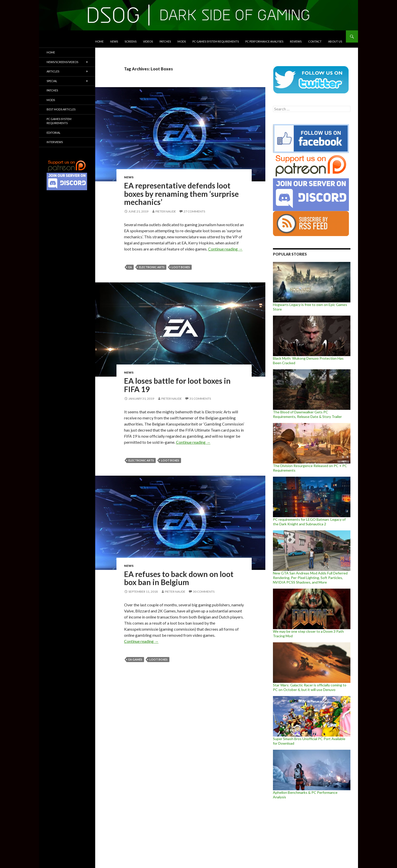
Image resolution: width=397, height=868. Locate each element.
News (114, 41)
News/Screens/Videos (62, 62)
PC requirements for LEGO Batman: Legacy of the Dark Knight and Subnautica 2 (309, 522)
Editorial (54, 133)
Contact (315, 41)
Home (99, 41)
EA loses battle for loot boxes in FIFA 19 (177, 385)
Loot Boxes (181, 267)
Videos (148, 41)
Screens (131, 41)
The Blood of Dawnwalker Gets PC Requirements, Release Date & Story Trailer (307, 414)
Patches (165, 41)
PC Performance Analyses (264, 41)
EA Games (135, 659)
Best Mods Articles (61, 109)
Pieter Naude (166, 211)
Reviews (296, 41)
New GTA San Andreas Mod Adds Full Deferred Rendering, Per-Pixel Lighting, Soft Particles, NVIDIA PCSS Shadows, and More (310, 578)
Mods (182, 41)
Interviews (55, 142)
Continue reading (225, 249)
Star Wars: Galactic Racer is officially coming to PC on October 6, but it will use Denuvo (310, 687)
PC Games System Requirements (216, 41)
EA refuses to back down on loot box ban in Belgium (179, 578)
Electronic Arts (152, 267)
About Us (335, 41)
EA (130, 267)
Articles (53, 71)
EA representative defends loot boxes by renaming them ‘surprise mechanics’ (181, 194)
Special (52, 81)
